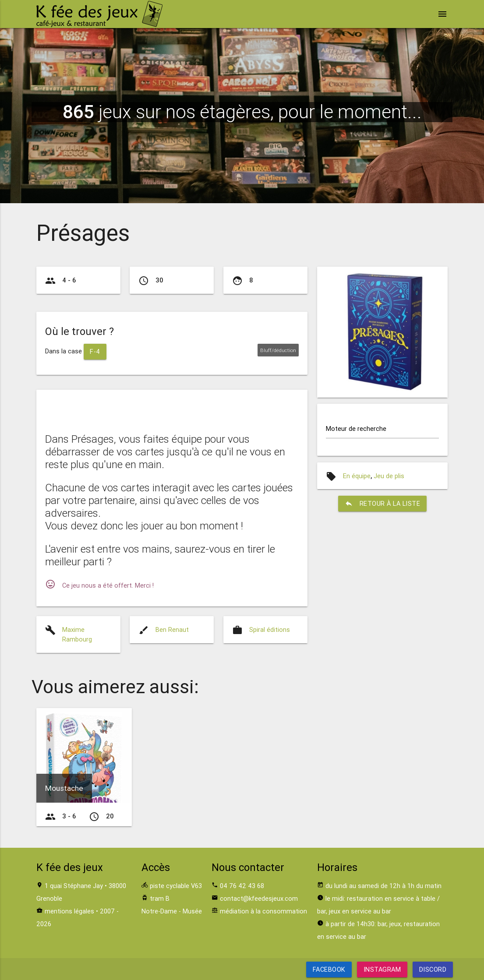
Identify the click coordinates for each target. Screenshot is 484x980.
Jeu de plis (389, 476)
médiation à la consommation (263, 911)
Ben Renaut (172, 629)
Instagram (382, 969)
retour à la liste (383, 504)
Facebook (329, 969)
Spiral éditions (270, 629)
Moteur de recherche (356, 428)
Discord (433, 969)
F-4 (95, 351)
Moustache (64, 788)
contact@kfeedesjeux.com (259, 898)
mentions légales (69, 911)
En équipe (357, 476)
